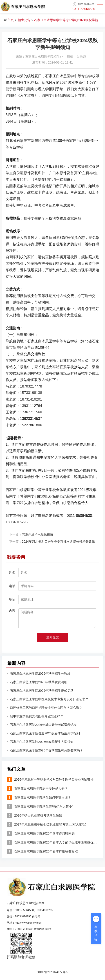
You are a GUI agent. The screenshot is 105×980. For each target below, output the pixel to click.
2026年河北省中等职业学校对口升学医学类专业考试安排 (50, 780)
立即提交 (53, 637)
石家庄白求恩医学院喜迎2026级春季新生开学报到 (45, 733)
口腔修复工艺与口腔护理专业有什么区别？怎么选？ (46, 708)
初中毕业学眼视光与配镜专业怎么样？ (37, 716)
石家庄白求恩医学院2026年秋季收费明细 (39, 682)
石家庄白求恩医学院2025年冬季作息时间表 (41, 833)
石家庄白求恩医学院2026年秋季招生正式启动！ (43, 691)
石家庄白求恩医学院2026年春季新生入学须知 (42, 742)
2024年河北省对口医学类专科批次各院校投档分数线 (58, 542)
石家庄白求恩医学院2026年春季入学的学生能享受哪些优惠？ (52, 842)
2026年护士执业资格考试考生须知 (35, 815)
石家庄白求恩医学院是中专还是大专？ (37, 788)
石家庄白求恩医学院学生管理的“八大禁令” (40, 806)
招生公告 (24, 20)
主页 (11, 20)
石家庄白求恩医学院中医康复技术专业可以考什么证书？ (49, 699)
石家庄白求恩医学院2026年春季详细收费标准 (42, 851)
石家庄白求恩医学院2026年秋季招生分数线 (40, 674)
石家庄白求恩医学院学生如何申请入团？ (39, 797)
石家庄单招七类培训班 (38, 535)
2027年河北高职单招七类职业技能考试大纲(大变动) (47, 824)
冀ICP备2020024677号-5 (52, 972)
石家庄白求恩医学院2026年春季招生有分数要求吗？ (46, 750)
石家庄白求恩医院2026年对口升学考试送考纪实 (43, 725)
